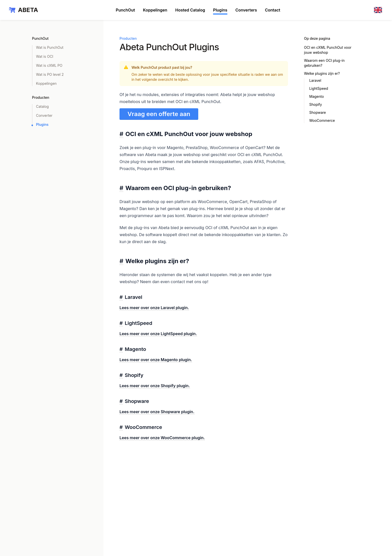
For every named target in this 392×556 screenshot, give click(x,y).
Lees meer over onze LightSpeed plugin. (158, 334)
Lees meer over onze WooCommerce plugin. (162, 438)
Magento (316, 96)
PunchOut (125, 10)
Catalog (42, 106)
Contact (273, 10)
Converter (44, 115)
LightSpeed (319, 88)
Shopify (316, 104)
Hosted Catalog (190, 10)
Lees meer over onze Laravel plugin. (154, 308)
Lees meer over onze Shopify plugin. (155, 386)
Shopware (318, 112)
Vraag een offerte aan (159, 114)
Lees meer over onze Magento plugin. (156, 360)
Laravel (315, 80)
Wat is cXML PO (49, 65)
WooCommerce (322, 120)
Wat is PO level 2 (50, 74)
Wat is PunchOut (50, 47)
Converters (246, 10)
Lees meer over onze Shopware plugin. (157, 412)
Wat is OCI (45, 56)
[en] (379, 10)
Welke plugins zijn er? (322, 73)
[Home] (23, 10)
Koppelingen (155, 10)
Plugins (220, 10)
